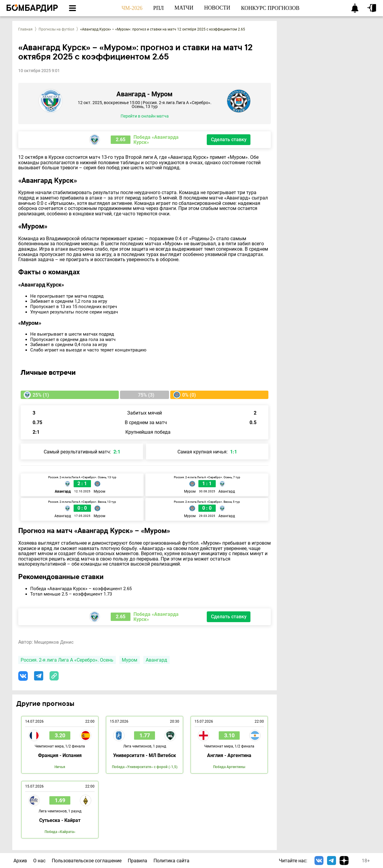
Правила (137, 861)
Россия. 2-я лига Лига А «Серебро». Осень (67, 660)
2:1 (36, 432)
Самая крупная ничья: (207, 452)
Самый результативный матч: (82, 452)
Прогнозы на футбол (56, 29)
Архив (20, 861)
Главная (25, 29)
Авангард (156, 660)
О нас (39, 861)
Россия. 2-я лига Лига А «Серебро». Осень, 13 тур (172, 105)
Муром (130, 660)
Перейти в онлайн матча (145, 116)
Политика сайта (171, 861)
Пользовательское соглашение (87, 861)
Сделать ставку (229, 140)
